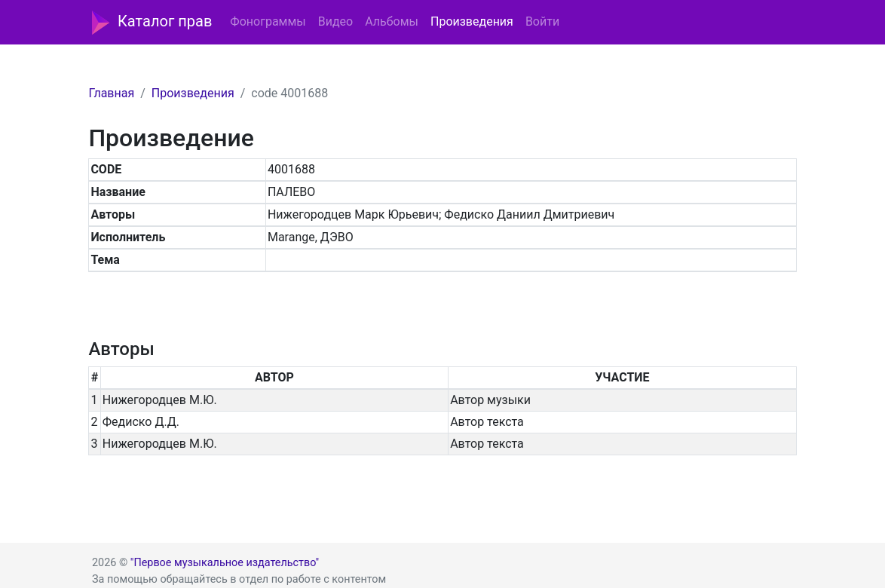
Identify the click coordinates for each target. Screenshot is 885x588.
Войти (542, 21)
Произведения (472, 21)
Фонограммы (268, 21)
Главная (111, 93)
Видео (335, 21)
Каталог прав (152, 23)
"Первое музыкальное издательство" (225, 563)
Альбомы (392, 21)
